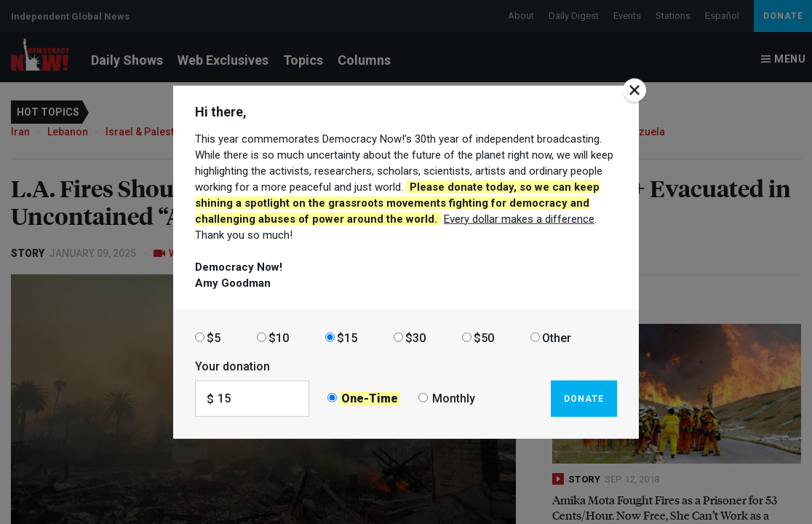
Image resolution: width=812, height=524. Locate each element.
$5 (214, 337)
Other (557, 337)
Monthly (454, 398)
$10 (279, 337)
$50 (484, 337)
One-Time (370, 398)
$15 (347, 337)
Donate (584, 398)
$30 (415, 337)
